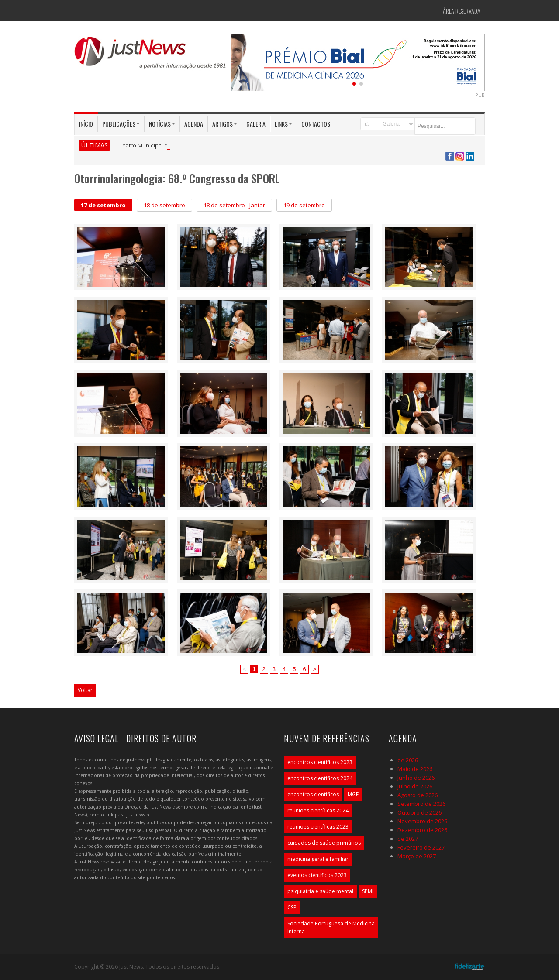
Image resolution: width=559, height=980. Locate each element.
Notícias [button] (162, 124)
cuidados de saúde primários (324, 843)
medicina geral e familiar (318, 859)
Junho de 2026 (416, 778)
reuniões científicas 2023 (318, 827)
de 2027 (408, 839)
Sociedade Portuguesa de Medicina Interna (331, 927)
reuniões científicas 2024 (318, 810)
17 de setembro (103, 205)
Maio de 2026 (415, 769)
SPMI (368, 891)
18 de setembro (164, 205)
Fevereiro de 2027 (421, 847)
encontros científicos (313, 794)
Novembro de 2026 (422, 821)
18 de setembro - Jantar (234, 205)
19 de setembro (304, 205)
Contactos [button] (316, 124)
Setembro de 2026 (421, 804)
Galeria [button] (256, 124)
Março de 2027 (417, 856)
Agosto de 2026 (418, 795)
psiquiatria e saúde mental (320, 891)
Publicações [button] (121, 124)
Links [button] (283, 124)
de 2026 (408, 760)
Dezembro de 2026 (422, 830)
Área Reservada (462, 11)
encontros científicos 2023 (320, 762)
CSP (292, 907)
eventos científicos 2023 (317, 875)
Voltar (85, 690)
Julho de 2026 (415, 786)
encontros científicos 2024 (320, 778)
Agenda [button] (194, 124)
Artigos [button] (225, 124)
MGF (353, 794)
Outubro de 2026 (419, 812)
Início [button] (86, 124)
